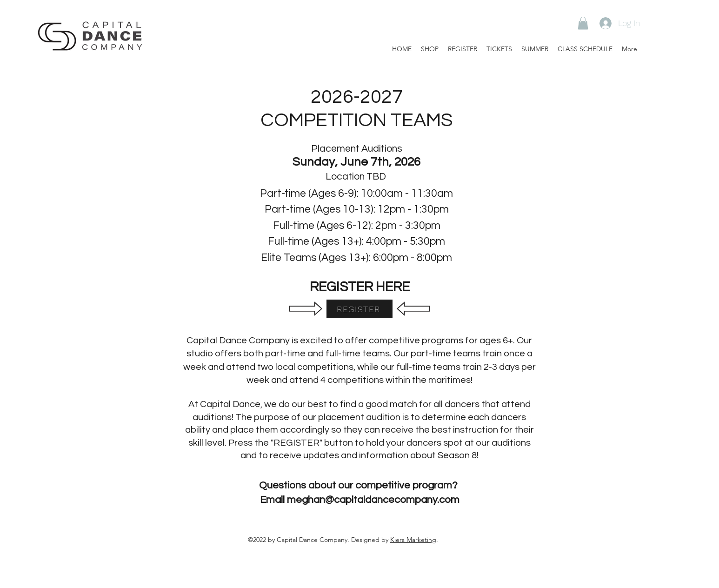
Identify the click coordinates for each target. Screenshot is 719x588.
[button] (583, 23)
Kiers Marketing (413, 540)
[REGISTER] (359, 309)
